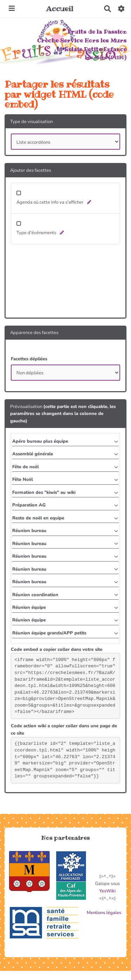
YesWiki (107, 891)
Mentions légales (104, 913)
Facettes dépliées (29, 359)
